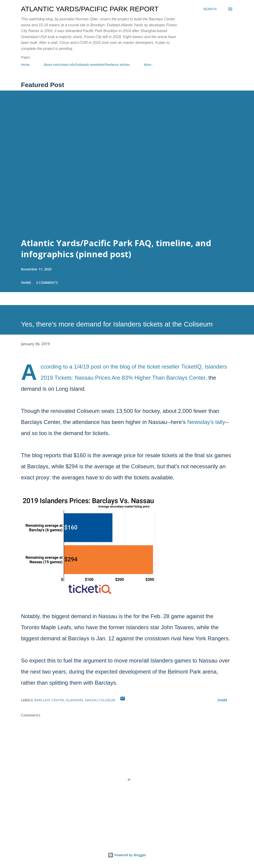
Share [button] (26, 283)
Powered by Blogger (127, 855)
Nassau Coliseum (100, 700)
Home (25, 65)
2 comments (47, 283)
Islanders (74, 700)
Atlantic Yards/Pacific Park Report (90, 9)
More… (149, 65)
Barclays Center (49, 700)
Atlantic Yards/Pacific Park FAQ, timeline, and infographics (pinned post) (116, 249)
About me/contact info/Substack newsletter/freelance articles (87, 65)
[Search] (210, 9)
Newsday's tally (206, 422)
